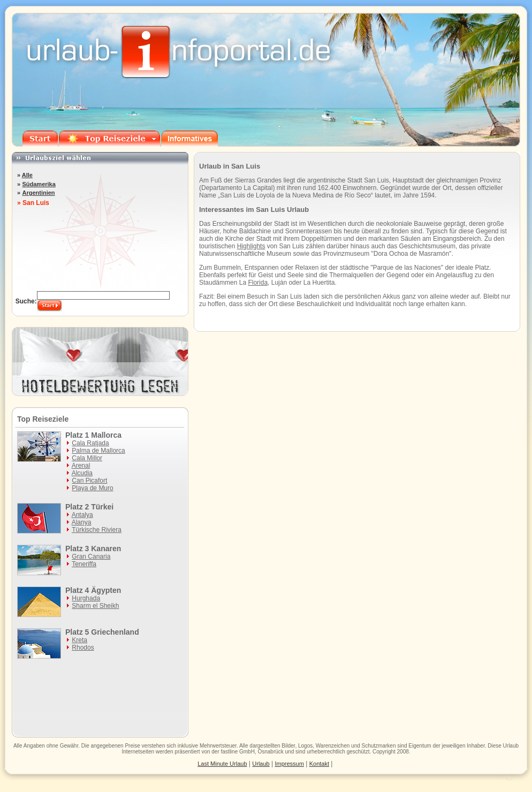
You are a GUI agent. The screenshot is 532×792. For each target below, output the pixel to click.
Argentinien (38, 193)
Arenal (81, 466)
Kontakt (319, 764)
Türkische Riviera (97, 530)
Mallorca (106, 435)
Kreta (79, 640)
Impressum (290, 764)
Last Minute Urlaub (222, 764)
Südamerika (39, 184)
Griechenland (115, 632)
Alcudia (82, 473)
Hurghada (86, 598)
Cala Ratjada (90, 443)
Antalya (82, 515)
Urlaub (511, 746)
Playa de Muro (92, 488)
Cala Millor (87, 458)
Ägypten (106, 590)
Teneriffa (84, 564)
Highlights (251, 246)
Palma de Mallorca (98, 451)
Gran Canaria (91, 557)
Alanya (82, 522)
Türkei (102, 507)
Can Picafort (89, 481)
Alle (27, 175)
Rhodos (83, 648)
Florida (258, 283)
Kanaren (106, 549)
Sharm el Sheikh (95, 606)
